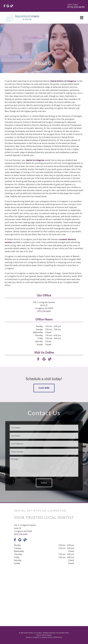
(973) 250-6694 (76, 7)
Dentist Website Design (44, 635)
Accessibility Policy (63, 633)
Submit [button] (44, 483)
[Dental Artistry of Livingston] (63, 81)
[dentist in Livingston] (35, 160)
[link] (4, 6)
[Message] (44, 467)
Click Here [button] (44, 388)
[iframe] (44, 594)
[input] (44, 428)
